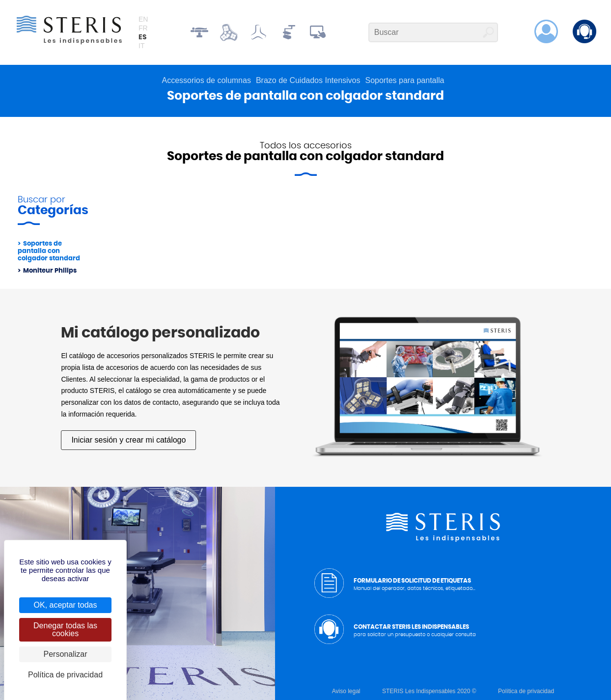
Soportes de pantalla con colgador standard (49, 251)
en (143, 19)
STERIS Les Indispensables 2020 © (429, 691)
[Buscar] (433, 32)
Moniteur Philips (50, 271)
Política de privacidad (526, 691)
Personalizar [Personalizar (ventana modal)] (66, 654)
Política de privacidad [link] (65, 675)
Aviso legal (346, 691)
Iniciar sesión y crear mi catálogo (128, 440)
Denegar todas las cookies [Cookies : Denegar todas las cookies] (65, 630)
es (142, 37)
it (141, 46)
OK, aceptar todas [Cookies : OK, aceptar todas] (66, 605)
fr (143, 28)
